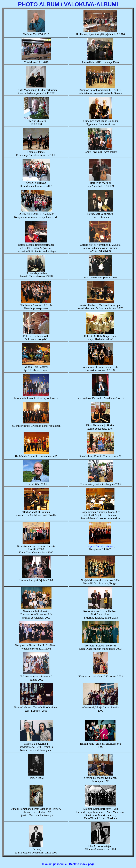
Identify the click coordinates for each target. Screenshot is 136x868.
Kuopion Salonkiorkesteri (100, 546)
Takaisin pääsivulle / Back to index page (68, 864)
